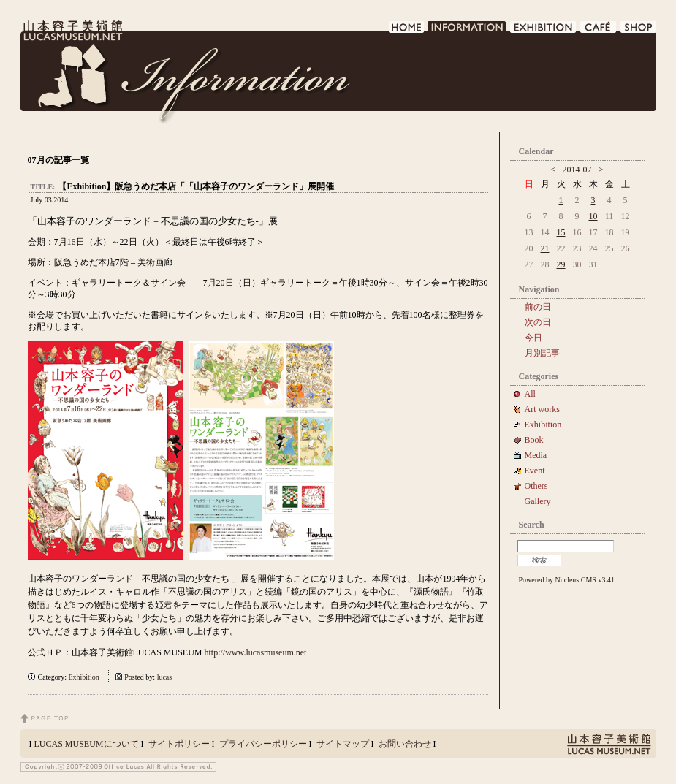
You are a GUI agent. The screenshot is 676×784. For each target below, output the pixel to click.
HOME (407, 31)
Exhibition (83, 677)
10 (593, 216)
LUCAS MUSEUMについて (87, 744)
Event (535, 471)
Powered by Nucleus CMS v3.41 (567, 580)
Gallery (538, 501)
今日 (533, 338)
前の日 (538, 307)
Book (539, 440)
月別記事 (542, 353)
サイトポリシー (179, 744)
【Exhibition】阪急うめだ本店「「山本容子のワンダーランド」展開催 (196, 186)
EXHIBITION (544, 31)
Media (540, 455)
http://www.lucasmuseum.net (256, 652)
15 (561, 232)
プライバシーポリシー (263, 744)
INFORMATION (467, 31)
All (530, 394)
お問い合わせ (405, 744)
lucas (165, 677)
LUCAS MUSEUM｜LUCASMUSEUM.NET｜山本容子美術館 (72, 31)
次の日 (538, 322)
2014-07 (577, 170)
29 (561, 264)
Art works (542, 409)
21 (545, 248)
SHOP (638, 31)
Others (536, 486)
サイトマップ (343, 744)
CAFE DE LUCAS (599, 31)
